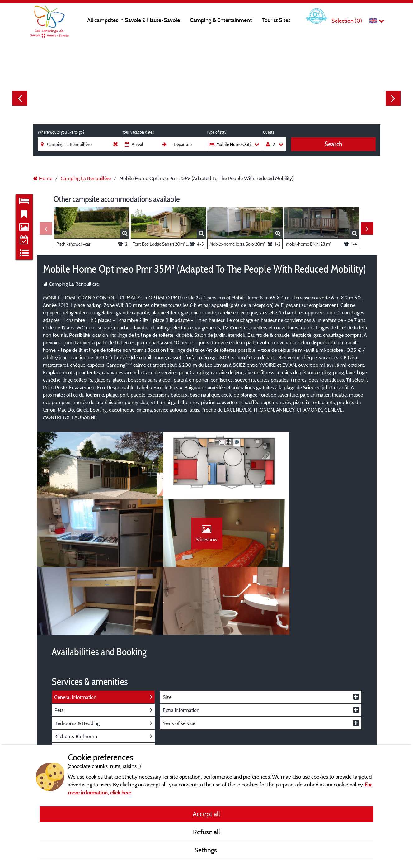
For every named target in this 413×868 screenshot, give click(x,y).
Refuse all (206, 832)
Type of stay (216, 132)
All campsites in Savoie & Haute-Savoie (134, 20)
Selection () (347, 21)
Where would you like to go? (61, 132)
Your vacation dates (138, 132)
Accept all (206, 814)
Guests (268, 132)
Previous (20, 98)
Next (393, 98)
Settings (206, 850)
